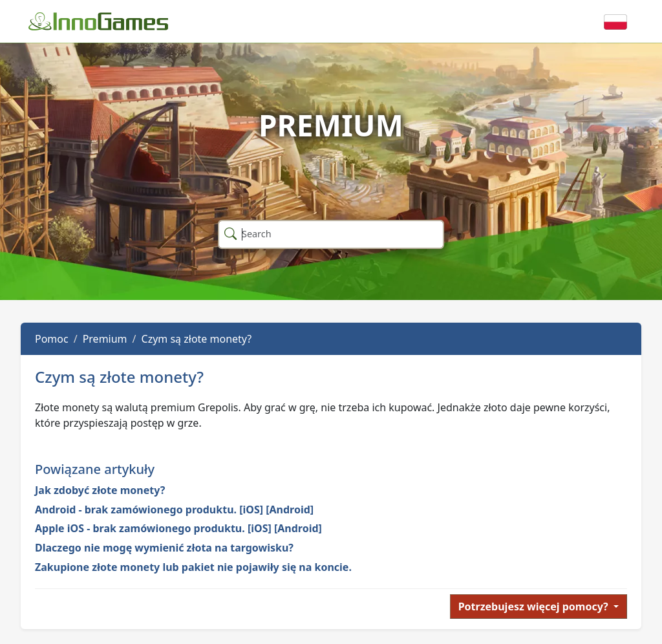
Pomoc (52, 339)
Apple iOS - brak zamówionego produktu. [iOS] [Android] (178, 528)
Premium (105, 339)
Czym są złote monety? (197, 339)
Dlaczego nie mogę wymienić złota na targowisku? (164, 548)
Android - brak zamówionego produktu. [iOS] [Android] (174, 510)
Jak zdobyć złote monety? (100, 490)
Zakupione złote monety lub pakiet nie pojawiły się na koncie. (193, 567)
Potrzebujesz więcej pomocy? (535, 606)
